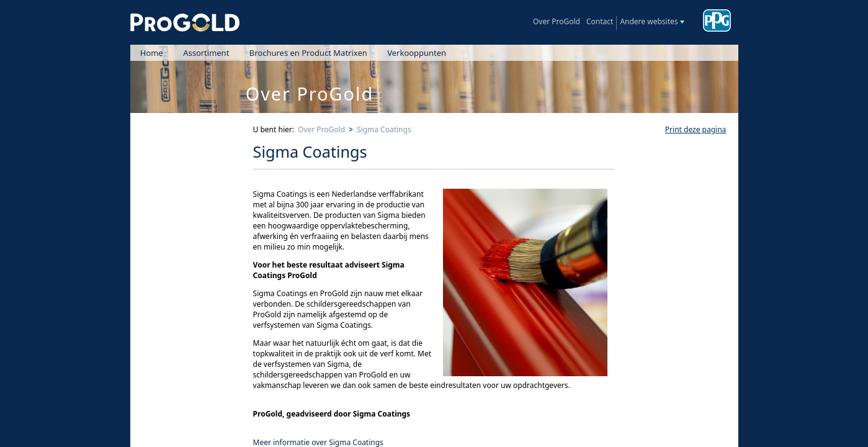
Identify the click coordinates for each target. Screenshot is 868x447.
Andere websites (649, 21)
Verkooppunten (417, 53)
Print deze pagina (696, 129)
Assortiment (206, 53)
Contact (600, 21)
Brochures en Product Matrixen (308, 53)
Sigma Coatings (384, 129)
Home (152, 53)
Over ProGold (557, 21)
